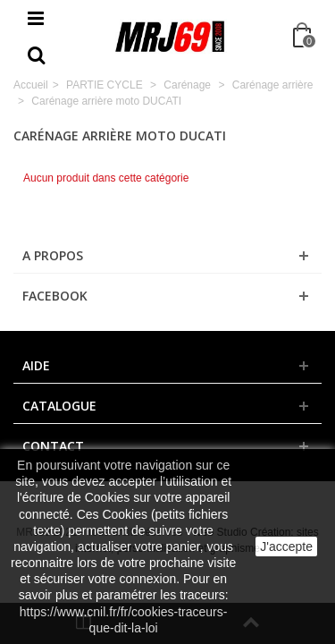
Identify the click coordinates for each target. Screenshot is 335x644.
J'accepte (286, 547)
